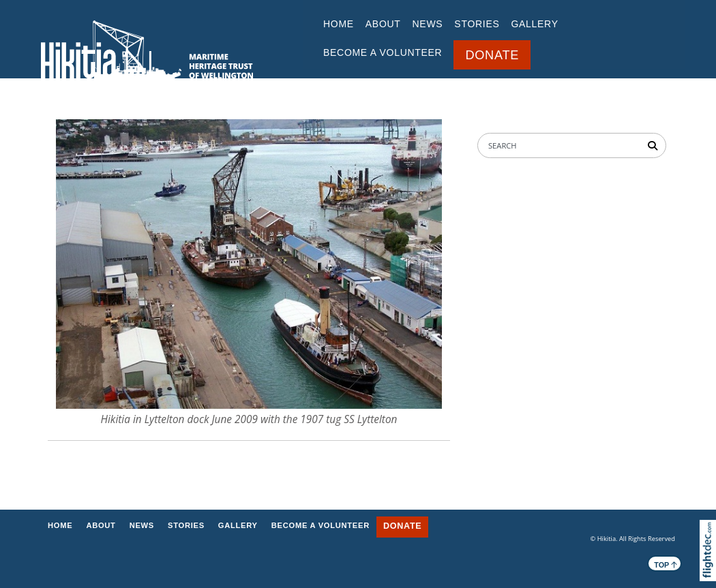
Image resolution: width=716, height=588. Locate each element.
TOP (666, 564)
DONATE (492, 55)
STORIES (477, 24)
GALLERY (534, 24)
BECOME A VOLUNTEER (383, 52)
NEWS (428, 24)
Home (339, 24)
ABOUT (383, 24)
